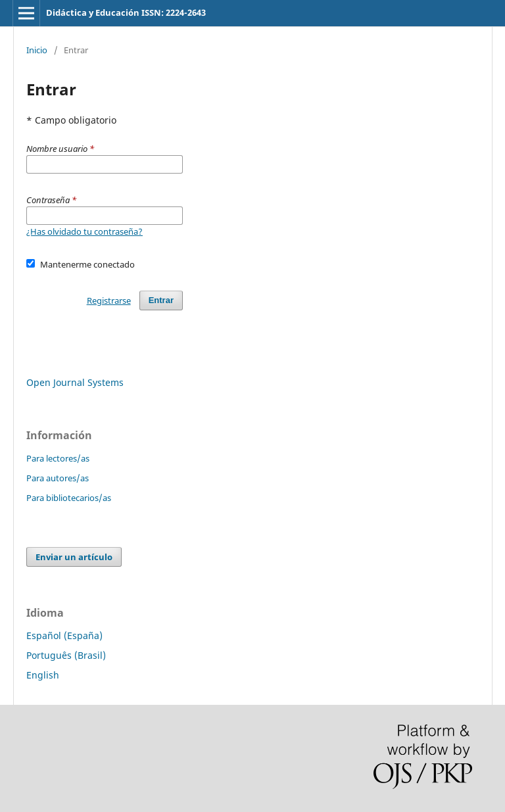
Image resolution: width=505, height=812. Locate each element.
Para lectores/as (58, 458)
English (43, 675)
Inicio (37, 50)
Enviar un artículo (74, 557)
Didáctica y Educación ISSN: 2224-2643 (126, 12)
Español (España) (64, 635)
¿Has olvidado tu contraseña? (84, 231)
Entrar (161, 300)
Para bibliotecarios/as (69, 498)
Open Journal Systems (75, 382)
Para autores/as (58, 478)
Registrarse (109, 300)
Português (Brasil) (66, 655)
